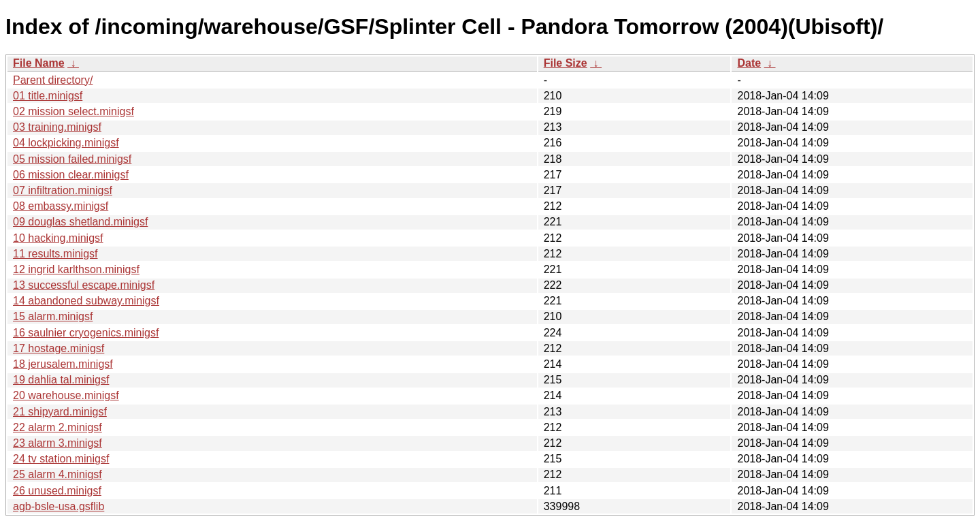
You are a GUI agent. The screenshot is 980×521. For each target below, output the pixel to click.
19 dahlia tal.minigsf (61, 380)
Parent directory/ (53, 80)
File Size (566, 63)
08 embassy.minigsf (61, 206)
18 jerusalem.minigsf (63, 364)
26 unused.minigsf (57, 491)
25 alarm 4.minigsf (58, 474)
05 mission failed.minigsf (72, 159)
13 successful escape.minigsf (84, 285)
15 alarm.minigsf (53, 316)
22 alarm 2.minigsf (58, 427)
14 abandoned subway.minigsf (86, 301)
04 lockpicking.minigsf (66, 143)
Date (749, 63)
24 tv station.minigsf (61, 459)
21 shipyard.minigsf (60, 412)
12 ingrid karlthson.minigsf (76, 269)
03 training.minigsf (57, 127)
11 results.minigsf (55, 254)
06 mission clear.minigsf (71, 175)
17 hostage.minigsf (59, 348)
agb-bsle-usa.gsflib (59, 506)
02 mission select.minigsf (73, 111)
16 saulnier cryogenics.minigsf (86, 333)
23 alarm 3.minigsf (58, 443)
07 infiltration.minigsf (63, 190)
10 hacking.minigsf (58, 238)
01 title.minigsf (48, 96)
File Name (39, 63)
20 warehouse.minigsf (66, 395)
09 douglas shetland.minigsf (80, 222)
